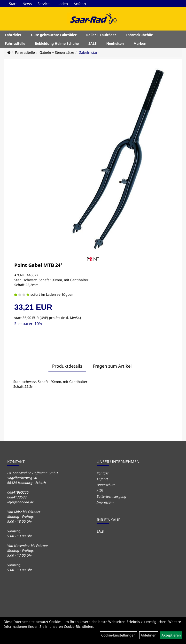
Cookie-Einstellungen (118, 635)
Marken (140, 43)
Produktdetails (67, 366)
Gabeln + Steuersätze (57, 52)
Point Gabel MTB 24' (38, 265)
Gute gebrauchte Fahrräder (54, 35)
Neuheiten (115, 43)
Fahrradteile (15, 43)
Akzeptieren (171, 635)
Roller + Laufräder (101, 35)
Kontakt (103, 473)
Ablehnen (149, 635)
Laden (63, 4)
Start (13, 4)
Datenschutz (106, 485)
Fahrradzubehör (139, 35)
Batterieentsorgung (111, 496)
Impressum (105, 502)
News (27, 4)
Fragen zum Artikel (112, 366)
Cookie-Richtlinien (79, 626)
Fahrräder (13, 35)
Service (45, 4)
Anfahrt (80, 4)
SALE (93, 43)
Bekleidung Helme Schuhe (57, 43)
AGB (100, 491)
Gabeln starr (89, 52)
